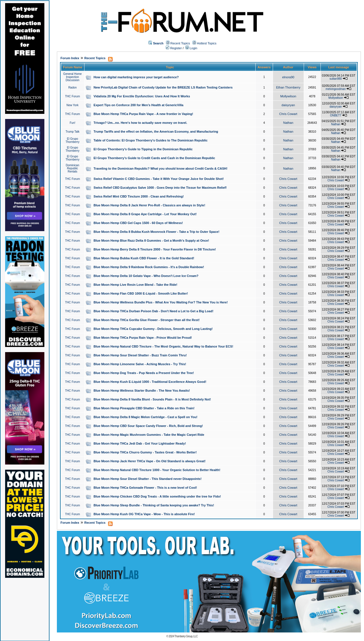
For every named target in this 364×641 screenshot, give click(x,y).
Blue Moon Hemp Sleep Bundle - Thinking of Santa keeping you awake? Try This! (154, 505)
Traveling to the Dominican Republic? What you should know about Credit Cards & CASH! (161, 169)
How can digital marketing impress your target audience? (136, 77)
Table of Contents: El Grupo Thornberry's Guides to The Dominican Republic (151, 140)
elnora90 (288, 77)
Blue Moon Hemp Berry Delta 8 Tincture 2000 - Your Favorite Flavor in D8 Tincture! (155, 249)
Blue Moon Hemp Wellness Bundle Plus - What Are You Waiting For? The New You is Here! (161, 302)
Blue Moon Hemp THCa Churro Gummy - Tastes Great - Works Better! (145, 452)
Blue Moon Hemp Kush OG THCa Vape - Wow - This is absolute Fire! (144, 514)
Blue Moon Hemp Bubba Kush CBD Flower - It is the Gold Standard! (144, 258)
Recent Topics (180, 43)
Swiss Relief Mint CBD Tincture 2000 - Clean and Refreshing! (139, 196)
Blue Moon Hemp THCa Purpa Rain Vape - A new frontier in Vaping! (143, 114)
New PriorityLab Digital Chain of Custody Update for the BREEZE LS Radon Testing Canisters (163, 87)
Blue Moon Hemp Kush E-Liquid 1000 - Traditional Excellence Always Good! (150, 382)
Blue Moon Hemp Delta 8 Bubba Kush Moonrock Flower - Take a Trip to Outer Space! (156, 232)
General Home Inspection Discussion (72, 77)
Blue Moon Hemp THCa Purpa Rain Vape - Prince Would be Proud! (143, 338)
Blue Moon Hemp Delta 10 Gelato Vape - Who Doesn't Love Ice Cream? (146, 276)
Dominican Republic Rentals (72, 168)
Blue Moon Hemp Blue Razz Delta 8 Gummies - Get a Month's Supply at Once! (151, 241)
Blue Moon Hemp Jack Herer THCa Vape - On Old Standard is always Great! (150, 461)
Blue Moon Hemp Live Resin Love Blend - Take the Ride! (135, 285)
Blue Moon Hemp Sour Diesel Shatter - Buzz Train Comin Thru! (140, 355)
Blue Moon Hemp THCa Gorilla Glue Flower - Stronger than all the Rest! (147, 320)
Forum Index (70, 58)
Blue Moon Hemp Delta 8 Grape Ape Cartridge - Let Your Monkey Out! (145, 214)
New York (73, 105)
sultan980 (336, 79)
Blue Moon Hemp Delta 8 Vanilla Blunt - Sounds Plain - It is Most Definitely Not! (152, 399)
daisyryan (288, 105)
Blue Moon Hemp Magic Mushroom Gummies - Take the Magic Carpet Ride (149, 435)
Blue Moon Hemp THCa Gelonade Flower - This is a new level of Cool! (145, 488)
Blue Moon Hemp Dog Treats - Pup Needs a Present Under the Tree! (144, 373)
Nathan (288, 123)
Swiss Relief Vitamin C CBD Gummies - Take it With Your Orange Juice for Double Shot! (159, 179)
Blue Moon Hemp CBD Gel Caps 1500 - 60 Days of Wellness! (138, 223)
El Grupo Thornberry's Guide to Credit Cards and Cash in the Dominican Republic (154, 158)
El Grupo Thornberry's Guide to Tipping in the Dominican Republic (143, 149)
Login (191, 48)
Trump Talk (72, 132)
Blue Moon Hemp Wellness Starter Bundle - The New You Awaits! (142, 391)
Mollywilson (288, 96)
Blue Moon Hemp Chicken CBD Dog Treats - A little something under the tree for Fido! (157, 496)
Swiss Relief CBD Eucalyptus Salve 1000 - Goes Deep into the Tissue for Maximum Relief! (160, 188)
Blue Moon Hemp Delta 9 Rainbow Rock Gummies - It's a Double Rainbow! (149, 267)
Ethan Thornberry (288, 87)
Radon (72, 88)
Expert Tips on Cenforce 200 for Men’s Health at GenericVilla (138, 105)
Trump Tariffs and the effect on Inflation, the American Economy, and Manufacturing (156, 132)
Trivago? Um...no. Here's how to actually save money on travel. (140, 123)
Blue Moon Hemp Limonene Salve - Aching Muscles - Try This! (140, 364)
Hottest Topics (207, 43)
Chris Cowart (288, 114)
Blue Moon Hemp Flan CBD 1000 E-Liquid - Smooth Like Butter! (141, 293)
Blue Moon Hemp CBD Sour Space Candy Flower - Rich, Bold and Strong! (148, 426)
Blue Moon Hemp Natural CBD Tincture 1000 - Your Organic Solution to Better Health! (157, 470)
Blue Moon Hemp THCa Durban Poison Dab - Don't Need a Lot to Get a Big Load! (153, 311)
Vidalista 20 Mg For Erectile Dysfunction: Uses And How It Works (142, 96)
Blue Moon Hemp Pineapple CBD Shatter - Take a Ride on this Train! (144, 408)
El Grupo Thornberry (72, 140)
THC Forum (73, 96)
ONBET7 (336, 115)
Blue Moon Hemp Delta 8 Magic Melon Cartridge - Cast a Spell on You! (145, 417)
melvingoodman (336, 89)
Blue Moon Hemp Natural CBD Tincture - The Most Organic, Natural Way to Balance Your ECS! (163, 346)
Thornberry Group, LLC (186, 636)
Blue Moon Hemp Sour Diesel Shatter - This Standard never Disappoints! (148, 479)
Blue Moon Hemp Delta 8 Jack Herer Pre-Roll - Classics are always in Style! (149, 205)
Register (174, 48)
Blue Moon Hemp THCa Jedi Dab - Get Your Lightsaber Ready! (140, 443)
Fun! (73, 123)
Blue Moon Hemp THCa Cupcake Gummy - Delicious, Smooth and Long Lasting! (153, 329)
